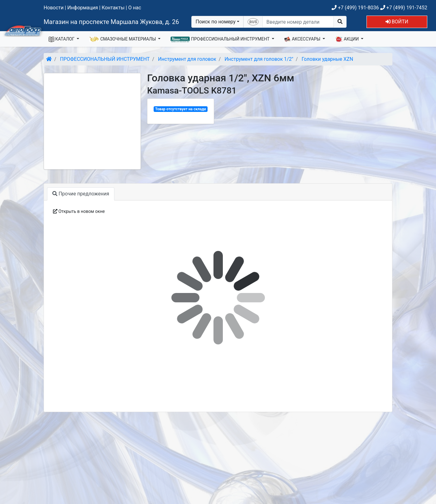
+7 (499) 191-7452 (404, 8)
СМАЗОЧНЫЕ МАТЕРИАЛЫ (123, 39)
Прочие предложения (81, 194)
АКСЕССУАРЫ (303, 39)
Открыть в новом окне (79, 211)
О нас (134, 8)
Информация (83, 8)
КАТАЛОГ (62, 39)
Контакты (113, 8)
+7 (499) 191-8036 (355, 8)
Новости (54, 8)
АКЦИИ (347, 39)
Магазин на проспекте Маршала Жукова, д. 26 (111, 22)
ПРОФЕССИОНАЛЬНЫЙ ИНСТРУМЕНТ (220, 39)
